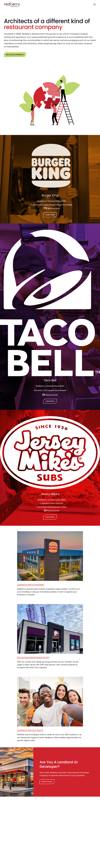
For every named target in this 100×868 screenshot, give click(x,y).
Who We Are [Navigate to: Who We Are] (10, 825)
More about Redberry (15, 55)
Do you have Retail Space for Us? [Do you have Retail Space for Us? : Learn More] (33, 657)
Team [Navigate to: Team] (8, 830)
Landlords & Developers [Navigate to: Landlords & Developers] (45, 830)
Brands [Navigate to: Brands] (39, 827)
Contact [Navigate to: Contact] (9, 836)
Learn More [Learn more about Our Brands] (50, 215)
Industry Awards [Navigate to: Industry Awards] (12, 827)
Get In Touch (47, 782)
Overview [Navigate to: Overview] (40, 825)
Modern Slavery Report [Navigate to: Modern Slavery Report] (76, 836)
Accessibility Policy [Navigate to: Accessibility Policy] (74, 838)
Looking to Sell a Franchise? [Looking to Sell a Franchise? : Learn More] (31, 585)
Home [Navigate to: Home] (69, 825)
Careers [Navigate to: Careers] (9, 833)
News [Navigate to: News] (69, 827)
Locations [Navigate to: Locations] (71, 833)
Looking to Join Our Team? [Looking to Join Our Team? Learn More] (30, 730)
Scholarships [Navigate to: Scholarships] (72, 830)
